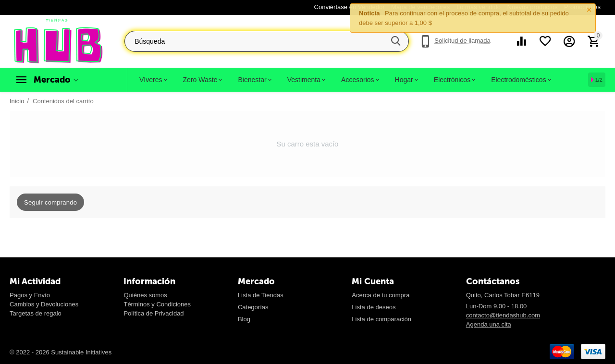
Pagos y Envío (30, 295)
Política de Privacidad (154, 313)
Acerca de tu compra (381, 295)
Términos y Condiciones (157, 304)
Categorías (253, 307)
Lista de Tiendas (261, 295)
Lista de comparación (381, 319)
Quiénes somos (145, 295)
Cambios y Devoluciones (44, 304)
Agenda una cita (489, 324)
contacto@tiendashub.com (503, 315)
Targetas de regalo (36, 313)
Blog (244, 319)
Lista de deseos (374, 307)
